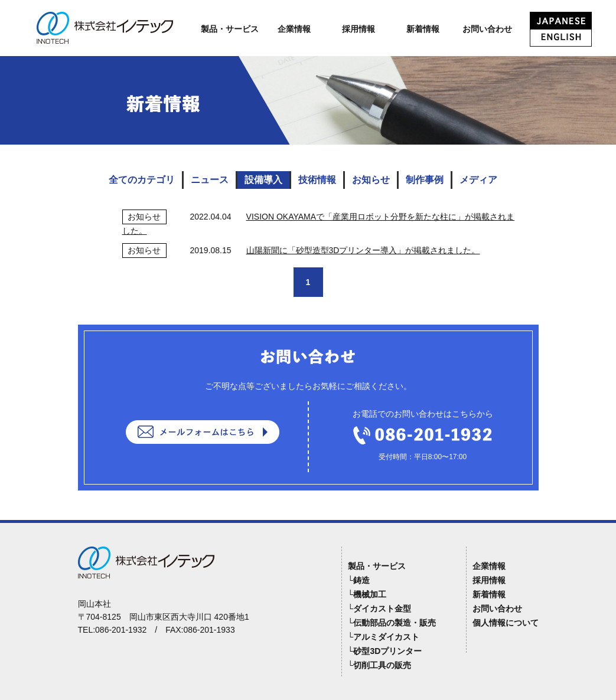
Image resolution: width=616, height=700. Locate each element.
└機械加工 (367, 594)
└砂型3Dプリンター (385, 651)
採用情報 (358, 29)
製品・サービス (230, 29)
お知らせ (371, 180)
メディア (478, 180)
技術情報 (317, 180)
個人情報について (506, 623)
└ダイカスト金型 (380, 609)
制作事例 (425, 180)
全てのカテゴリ (142, 180)
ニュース (210, 180)
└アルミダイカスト (384, 637)
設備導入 (263, 180)
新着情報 (423, 29)
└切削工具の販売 (380, 665)
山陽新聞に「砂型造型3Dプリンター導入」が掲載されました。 (363, 250)
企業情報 (294, 29)
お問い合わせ (487, 29)
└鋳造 (359, 580)
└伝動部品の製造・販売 (392, 623)
